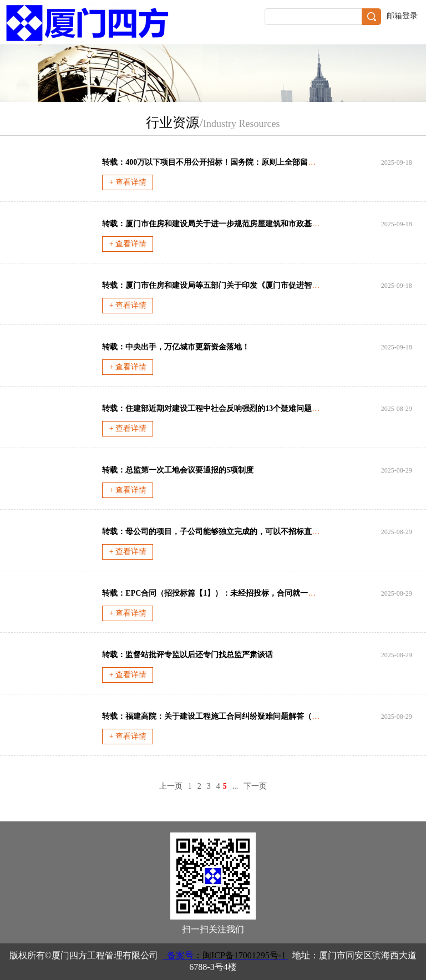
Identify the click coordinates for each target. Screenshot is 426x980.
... (235, 786)
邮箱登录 (402, 16)
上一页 (171, 786)
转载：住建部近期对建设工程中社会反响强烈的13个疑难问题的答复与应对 (230, 408)
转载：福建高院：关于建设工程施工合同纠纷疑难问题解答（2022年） (222, 716)
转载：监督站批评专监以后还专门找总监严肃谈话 (187, 655)
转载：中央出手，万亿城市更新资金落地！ (176, 347)
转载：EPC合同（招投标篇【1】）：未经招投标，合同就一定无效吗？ (224, 593)
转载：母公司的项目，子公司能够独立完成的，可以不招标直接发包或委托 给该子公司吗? (257, 532)
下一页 (255, 786)
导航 (411, 34)
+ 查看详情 (128, 182)
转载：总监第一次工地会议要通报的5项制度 (178, 470)
